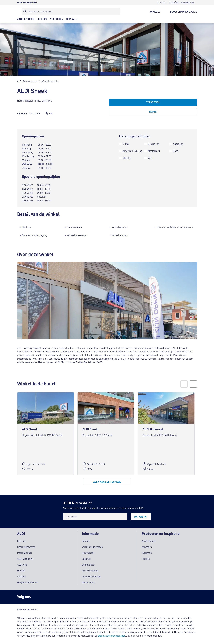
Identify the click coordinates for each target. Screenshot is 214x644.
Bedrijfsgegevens (26, 545)
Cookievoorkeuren (91, 575)
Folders (146, 557)
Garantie (86, 557)
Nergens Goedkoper (28, 581)
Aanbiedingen (149, 539)
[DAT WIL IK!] (141, 517)
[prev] (184, 384)
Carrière (22, 575)
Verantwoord (88, 581)
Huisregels (88, 551)
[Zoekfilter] (71, 11)
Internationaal (24, 551)
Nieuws (21, 569)
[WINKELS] (155, 11)
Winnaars (147, 545)
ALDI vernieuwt (25, 557)
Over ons (22, 539)
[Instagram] (38, 595)
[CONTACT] (162, 2)
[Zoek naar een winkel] (107, 482)
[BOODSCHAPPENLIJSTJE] (184, 11)
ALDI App (22, 563)
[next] (193, 384)
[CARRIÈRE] (174, 2)
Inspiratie (147, 551)
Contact (86, 539)
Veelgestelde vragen (92, 545)
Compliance (88, 563)
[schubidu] (50, 595)
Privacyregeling (90, 569)
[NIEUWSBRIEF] (188, 2)
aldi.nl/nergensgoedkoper (112, 634)
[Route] (153, 112)
